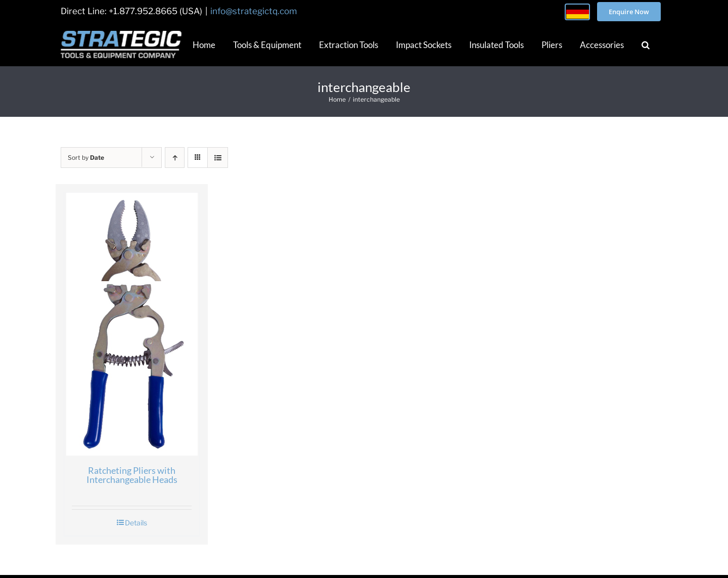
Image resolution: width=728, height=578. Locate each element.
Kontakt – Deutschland (360, 531)
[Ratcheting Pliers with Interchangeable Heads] (115, 293)
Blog (235, 531)
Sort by (86, 158)
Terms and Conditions (459, 531)
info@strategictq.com (254, 11)
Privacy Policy (544, 531)
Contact (283, 531)
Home (143, 531)
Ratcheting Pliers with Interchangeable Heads (115, 418)
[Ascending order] (175, 158)
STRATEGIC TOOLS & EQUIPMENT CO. (336, 562)
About (190, 531)
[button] (646, 45)
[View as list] (218, 158)
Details (119, 463)
